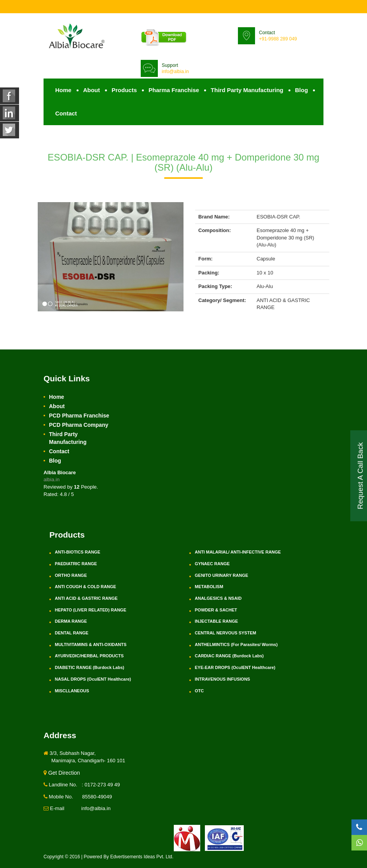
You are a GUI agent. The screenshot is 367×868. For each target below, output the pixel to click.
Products (124, 90)
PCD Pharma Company (79, 425)
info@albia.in (175, 72)
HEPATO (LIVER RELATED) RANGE (91, 610)
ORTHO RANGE (71, 575)
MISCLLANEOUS (72, 691)
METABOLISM (209, 587)
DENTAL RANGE (72, 633)
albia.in (52, 479)
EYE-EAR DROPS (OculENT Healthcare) (235, 667)
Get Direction (62, 773)
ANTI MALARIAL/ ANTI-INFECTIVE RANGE (238, 552)
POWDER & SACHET (216, 610)
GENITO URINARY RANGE (221, 575)
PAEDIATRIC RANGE (76, 564)
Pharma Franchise (174, 90)
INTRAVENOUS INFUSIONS (222, 679)
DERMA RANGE (71, 621)
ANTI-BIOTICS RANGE (78, 552)
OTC (199, 691)
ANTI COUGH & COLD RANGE (86, 587)
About (92, 90)
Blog (301, 90)
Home (63, 90)
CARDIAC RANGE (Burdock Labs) (229, 656)
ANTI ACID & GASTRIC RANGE (86, 598)
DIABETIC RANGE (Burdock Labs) (89, 667)
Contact (66, 113)
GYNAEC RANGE (212, 564)
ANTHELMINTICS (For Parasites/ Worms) (236, 644)
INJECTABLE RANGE (216, 621)
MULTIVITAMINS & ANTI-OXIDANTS (91, 644)
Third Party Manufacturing (247, 90)
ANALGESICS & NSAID (218, 598)
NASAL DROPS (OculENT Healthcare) (93, 679)
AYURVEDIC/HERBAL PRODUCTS (89, 656)
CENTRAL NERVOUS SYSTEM (225, 633)
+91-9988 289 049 (278, 39)
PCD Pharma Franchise (79, 416)
